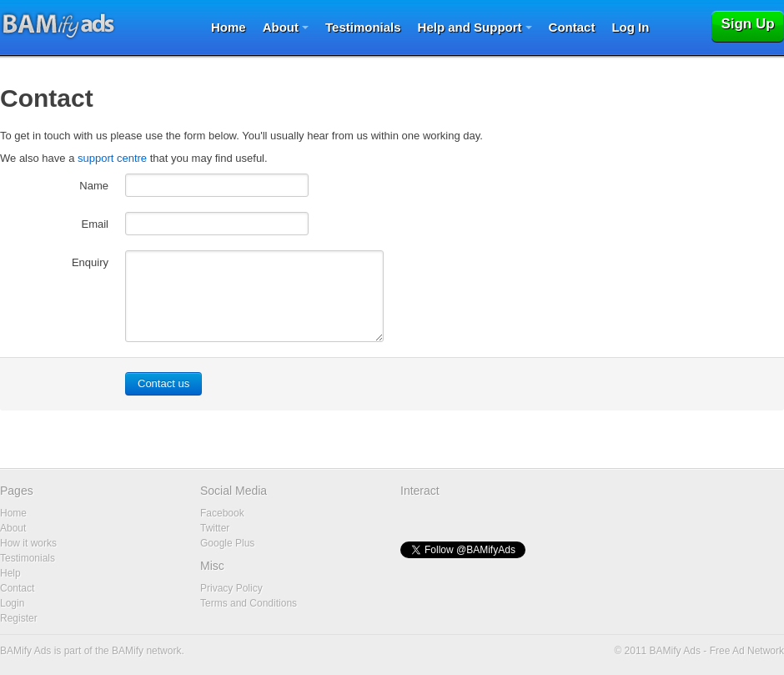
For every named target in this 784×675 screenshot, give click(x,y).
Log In (630, 27)
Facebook (222, 513)
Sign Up (747, 24)
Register (19, 618)
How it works (28, 543)
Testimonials (363, 27)
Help (10, 573)
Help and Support (470, 27)
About (281, 27)
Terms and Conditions (249, 603)
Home (229, 27)
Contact (572, 27)
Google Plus (227, 543)
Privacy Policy (231, 588)
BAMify (128, 651)
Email (95, 224)
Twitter (215, 528)
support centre (112, 158)
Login (12, 603)
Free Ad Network (747, 651)
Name (94, 186)
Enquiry (90, 262)
